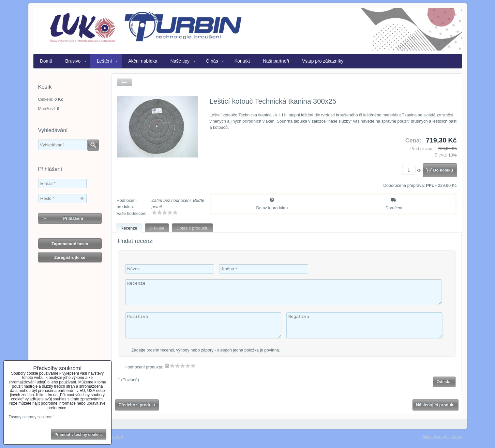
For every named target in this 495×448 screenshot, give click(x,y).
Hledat (93, 145)
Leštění (104, 61)
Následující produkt (435, 405)
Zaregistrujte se (70, 257)
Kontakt (242, 61)
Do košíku (443, 170)
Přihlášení (73, 218)
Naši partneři (276, 61)
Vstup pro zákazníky (323, 61)
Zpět (124, 82)
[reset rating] (167, 366)
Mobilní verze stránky (442, 437)
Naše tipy (180, 61)
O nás (212, 61)
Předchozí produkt (137, 405)
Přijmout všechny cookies (79, 435)
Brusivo (73, 61)
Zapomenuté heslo (70, 244)
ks (412, 170)
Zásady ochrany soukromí (31, 417)
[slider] (165, 213)
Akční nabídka (143, 61)
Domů (46, 61)
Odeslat (444, 382)
